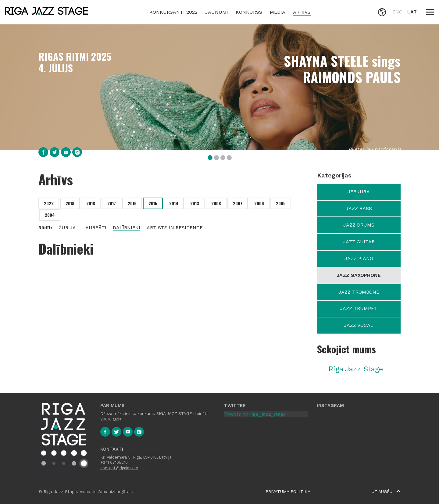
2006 (259, 203)
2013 (195, 203)
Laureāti (94, 228)
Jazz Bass (359, 208)
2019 (70, 203)
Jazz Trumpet (359, 308)
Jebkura (359, 192)
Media (278, 12)
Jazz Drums (359, 225)
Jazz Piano (359, 258)
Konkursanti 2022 (173, 12)
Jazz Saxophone (359, 275)
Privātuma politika (288, 491)
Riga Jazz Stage (356, 369)
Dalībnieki (127, 228)
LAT (412, 12)
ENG (397, 12)
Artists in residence (175, 228)
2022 (49, 203)
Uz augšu (386, 491)
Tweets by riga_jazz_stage (255, 414)
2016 (132, 203)
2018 (91, 203)
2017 (112, 203)
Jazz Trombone (359, 292)
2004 (50, 215)
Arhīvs (302, 12)
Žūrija (67, 228)
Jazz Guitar (359, 242)
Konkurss (249, 12)
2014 (174, 203)
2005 (281, 203)
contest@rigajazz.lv (119, 468)
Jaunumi (217, 12)
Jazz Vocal (359, 325)
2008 (216, 203)
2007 (238, 203)
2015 (153, 203)
